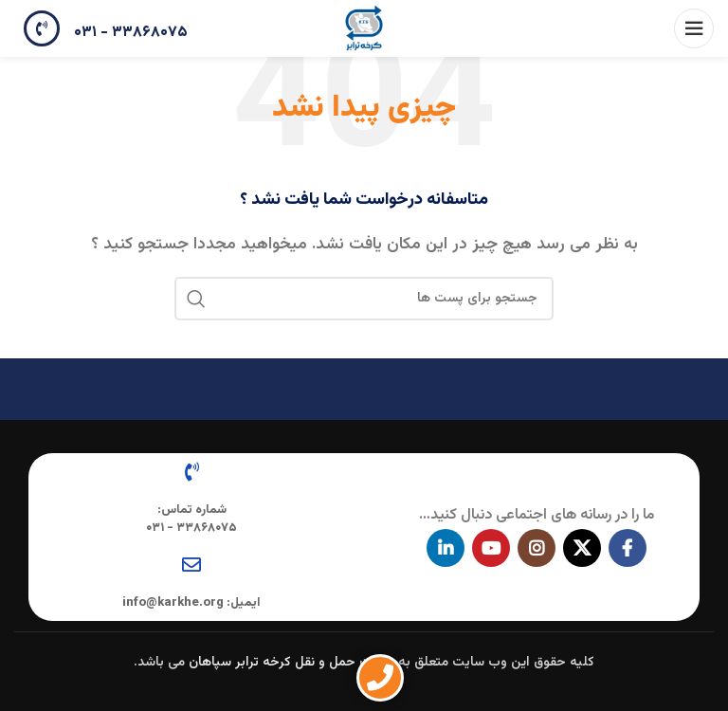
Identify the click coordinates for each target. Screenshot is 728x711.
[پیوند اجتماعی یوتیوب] (491, 548)
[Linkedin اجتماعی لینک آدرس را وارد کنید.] (446, 548)
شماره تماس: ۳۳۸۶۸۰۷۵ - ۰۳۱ (191, 519)
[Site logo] (364, 29)
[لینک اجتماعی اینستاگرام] (537, 548)
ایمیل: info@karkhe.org (191, 603)
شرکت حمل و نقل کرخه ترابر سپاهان (291, 663)
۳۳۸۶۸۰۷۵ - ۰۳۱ (131, 33)
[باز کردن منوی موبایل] (694, 28)
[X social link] (582, 548)
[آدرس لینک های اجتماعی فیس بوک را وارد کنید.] (628, 548)
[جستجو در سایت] (364, 299)
